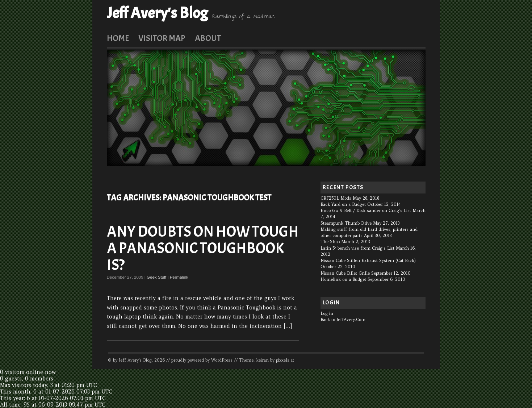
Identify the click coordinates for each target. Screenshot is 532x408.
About (208, 38)
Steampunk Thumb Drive (346, 223)
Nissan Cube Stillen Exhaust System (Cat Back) (368, 261)
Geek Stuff (156, 277)
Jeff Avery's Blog (157, 13)
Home (118, 38)
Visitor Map (162, 38)
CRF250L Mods (336, 198)
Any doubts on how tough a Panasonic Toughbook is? (203, 248)
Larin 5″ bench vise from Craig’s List (357, 248)
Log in (327, 313)
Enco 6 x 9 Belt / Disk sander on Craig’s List (366, 211)
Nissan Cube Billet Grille (345, 273)
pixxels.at (285, 360)
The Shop (330, 242)
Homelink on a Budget (343, 279)
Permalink (179, 277)
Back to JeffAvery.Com (343, 320)
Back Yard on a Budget (343, 204)
